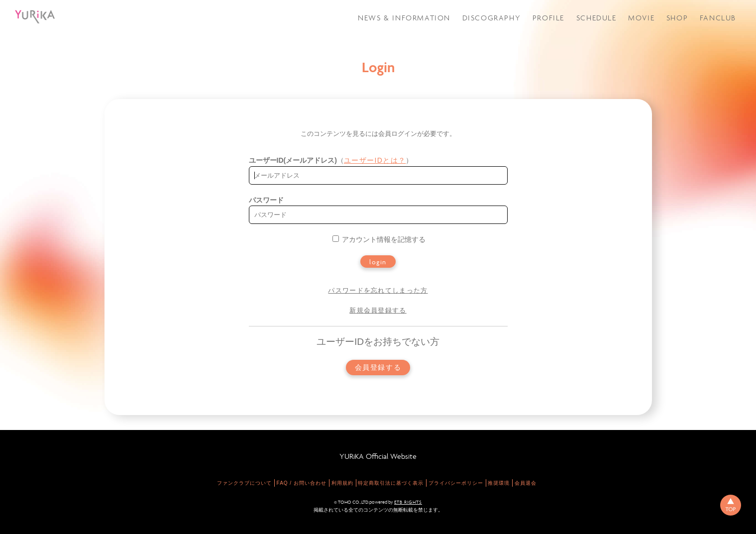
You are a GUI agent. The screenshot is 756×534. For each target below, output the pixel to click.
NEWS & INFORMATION (404, 18)
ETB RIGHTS (408, 502)
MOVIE (641, 18)
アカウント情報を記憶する (379, 239)
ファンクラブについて (244, 483)
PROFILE (548, 18)
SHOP (677, 18)
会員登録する (378, 368)
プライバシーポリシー (456, 483)
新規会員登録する (378, 310)
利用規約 (342, 483)
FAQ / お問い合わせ (302, 483)
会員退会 (526, 483)
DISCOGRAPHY (492, 18)
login (378, 262)
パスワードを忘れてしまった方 (378, 290)
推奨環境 (499, 483)
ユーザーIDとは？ (375, 160)
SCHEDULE (596, 18)
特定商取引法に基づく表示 (391, 483)
